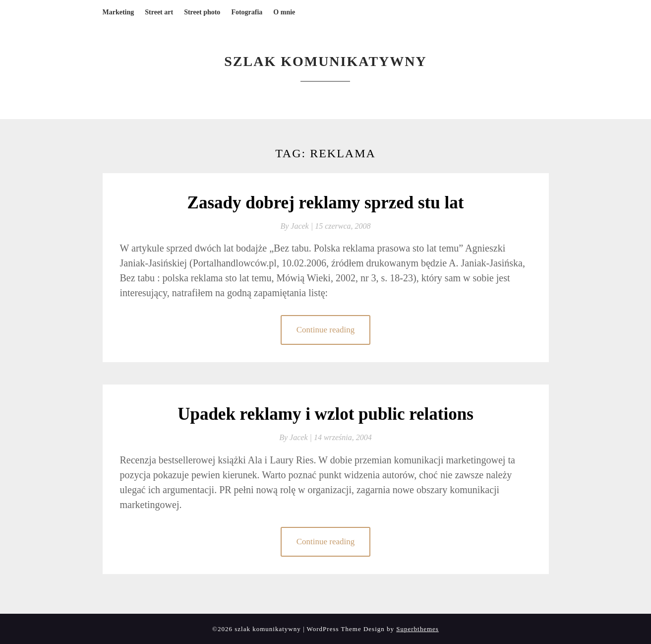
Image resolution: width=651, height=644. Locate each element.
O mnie (284, 12)
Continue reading (326, 330)
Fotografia (247, 12)
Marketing (118, 12)
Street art (159, 12)
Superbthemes (417, 629)
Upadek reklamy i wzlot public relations (325, 414)
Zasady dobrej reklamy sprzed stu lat (326, 203)
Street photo (202, 12)
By (297, 226)
